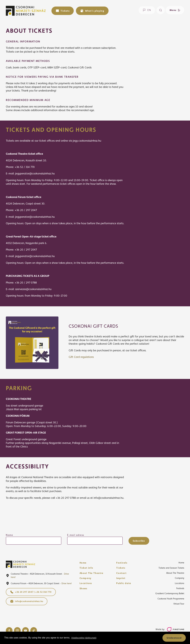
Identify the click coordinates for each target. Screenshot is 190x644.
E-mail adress (76, 535)
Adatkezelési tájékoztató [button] (84, 638)
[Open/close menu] (174, 10)
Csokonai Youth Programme (171, 599)
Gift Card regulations (81, 357)
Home (83, 563)
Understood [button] (174, 638)
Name (9, 535)
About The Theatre (92, 573)
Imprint (121, 578)
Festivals (122, 563)
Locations (86, 583)
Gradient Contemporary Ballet (170, 593)
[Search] (161, 10)
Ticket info (86, 568)
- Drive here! (66, 583)
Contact (121, 573)
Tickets (121, 568)
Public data (124, 583)
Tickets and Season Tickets (171, 568)
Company (86, 578)
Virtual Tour (179, 604)
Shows (83, 588)
